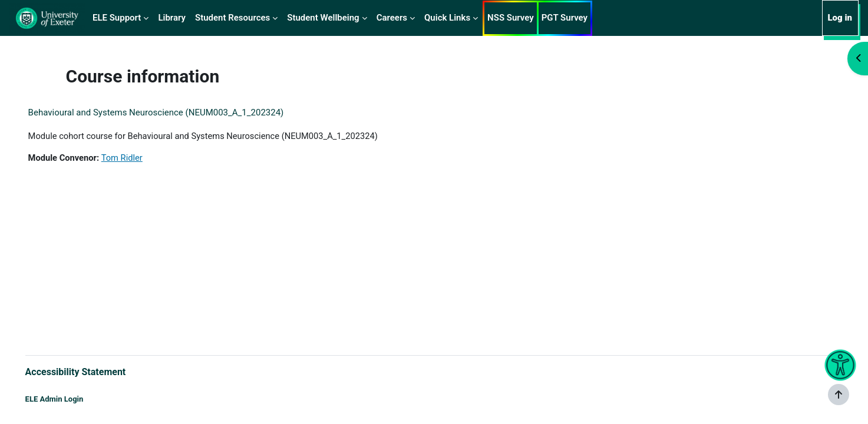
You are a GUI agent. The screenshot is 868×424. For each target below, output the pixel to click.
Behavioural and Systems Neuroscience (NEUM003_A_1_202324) (173, 112)
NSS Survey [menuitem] (511, 18)
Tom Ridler (141, 158)
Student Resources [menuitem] (232, 18)
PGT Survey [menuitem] (565, 18)
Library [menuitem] (172, 18)
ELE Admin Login (71, 399)
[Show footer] (839, 395)
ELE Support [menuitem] (117, 18)
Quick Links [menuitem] (447, 18)
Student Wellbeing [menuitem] (323, 18)
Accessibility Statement (92, 371)
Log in (840, 18)
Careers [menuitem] (392, 18)
